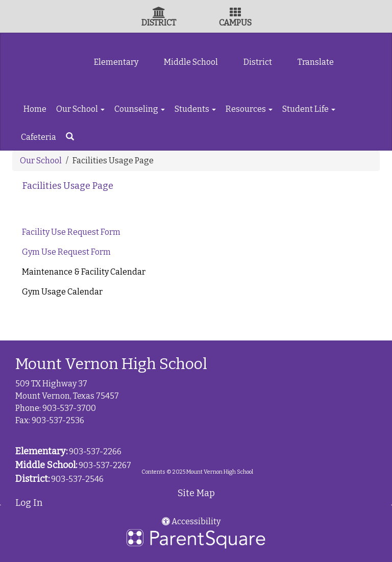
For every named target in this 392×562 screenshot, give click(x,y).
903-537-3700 (69, 408)
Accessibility (191, 521)
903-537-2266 (95, 451)
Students (195, 109)
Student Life (309, 109)
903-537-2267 (105, 465)
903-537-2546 (77, 479)
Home (35, 109)
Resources (249, 109)
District (258, 62)
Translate (316, 62)
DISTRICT (159, 23)
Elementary (116, 62)
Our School (80, 109)
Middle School (191, 62)
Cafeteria (39, 137)
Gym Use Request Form (66, 252)
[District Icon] (159, 14)
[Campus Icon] (235, 14)
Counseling (140, 109)
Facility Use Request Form (72, 232)
